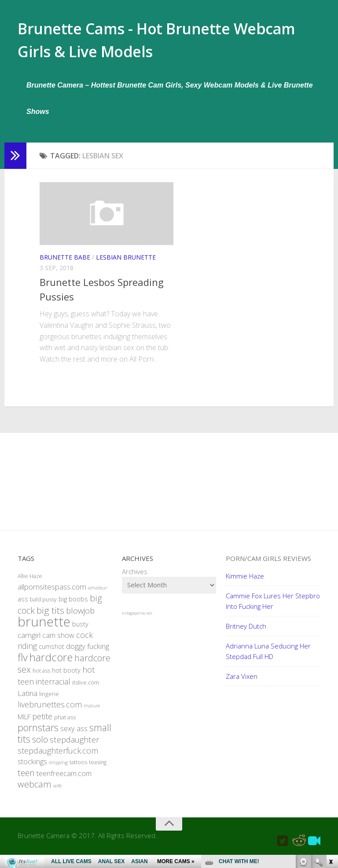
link (330, 731)
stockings (32, 768)
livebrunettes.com (50, 711)
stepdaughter (75, 746)
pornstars (38, 734)
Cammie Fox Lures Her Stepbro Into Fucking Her (273, 608)
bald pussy (43, 606)
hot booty (66, 677)
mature (92, 713)
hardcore (51, 664)
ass (23, 606)
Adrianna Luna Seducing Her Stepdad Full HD (268, 658)
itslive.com (86, 690)
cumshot (51, 654)
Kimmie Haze (245, 583)
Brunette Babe (65, 264)
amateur (97, 595)
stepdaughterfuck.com (58, 758)
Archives (135, 579)
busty (80, 631)
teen (26, 780)
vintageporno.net (137, 620)
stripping (58, 769)
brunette (44, 629)
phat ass (65, 724)
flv (23, 664)
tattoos (78, 769)
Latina (28, 700)
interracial (53, 689)
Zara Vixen (242, 683)
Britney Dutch (246, 633)
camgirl (29, 642)
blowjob (80, 617)
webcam (35, 791)
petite (42, 723)
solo (40, 746)
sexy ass (74, 735)
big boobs (73, 606)
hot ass (41, 678)
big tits (50, 617)
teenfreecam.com (64, 780)
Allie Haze (30, 583)
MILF (24, 724)
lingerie (49, 701)
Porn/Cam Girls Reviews (268, 565)
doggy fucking (88, 653)
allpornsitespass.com (52, 594)
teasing (98, 769)
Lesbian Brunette (126, 264)
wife (57, 793)
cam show (58, 642)
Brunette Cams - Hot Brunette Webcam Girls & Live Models (146, 44)
